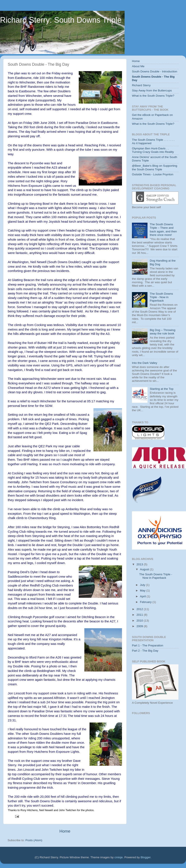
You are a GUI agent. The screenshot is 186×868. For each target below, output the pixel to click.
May (143, 591)
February (146, 602)
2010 (140, 621)
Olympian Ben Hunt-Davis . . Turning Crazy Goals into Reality (153, 150)
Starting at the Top (161, 389)
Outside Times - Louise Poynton (153, 174)
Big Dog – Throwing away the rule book (162, 332)
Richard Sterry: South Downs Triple (61, 20)
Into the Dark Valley (145, 363)
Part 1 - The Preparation (148, 645)
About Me (138, 66)
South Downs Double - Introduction (155, 71)
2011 (140, 615)
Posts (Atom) (34, 840)
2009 (140, 626)
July (143, 585)
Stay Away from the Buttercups (152, 90)
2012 (140, 609)
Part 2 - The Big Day (145, 651)
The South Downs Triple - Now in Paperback (161, 297)
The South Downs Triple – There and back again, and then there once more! (163, 230)
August (145, 569)
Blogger (146, 857)
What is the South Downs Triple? (153, 96)
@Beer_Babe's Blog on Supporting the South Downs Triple (155, 167)
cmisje (119, 857)
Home (65, 831)
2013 (140, 564)
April (143, 596)
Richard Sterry (141, 85)
